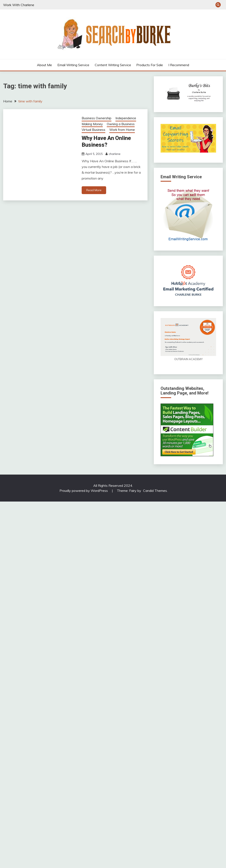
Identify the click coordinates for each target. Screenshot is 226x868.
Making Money (92, 124)
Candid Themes (155, 491)
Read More (94, 190)
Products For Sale (150, 65)
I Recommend (179, 65)
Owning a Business (121, 124)
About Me (44, 65)
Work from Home (122, 130)
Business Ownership (97, 118)
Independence (126, 118)
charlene (115, 154)
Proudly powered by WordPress (84, 491)
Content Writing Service (113, 65)
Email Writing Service (73, 65)
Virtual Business (93, 130)
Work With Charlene (19, 5)
